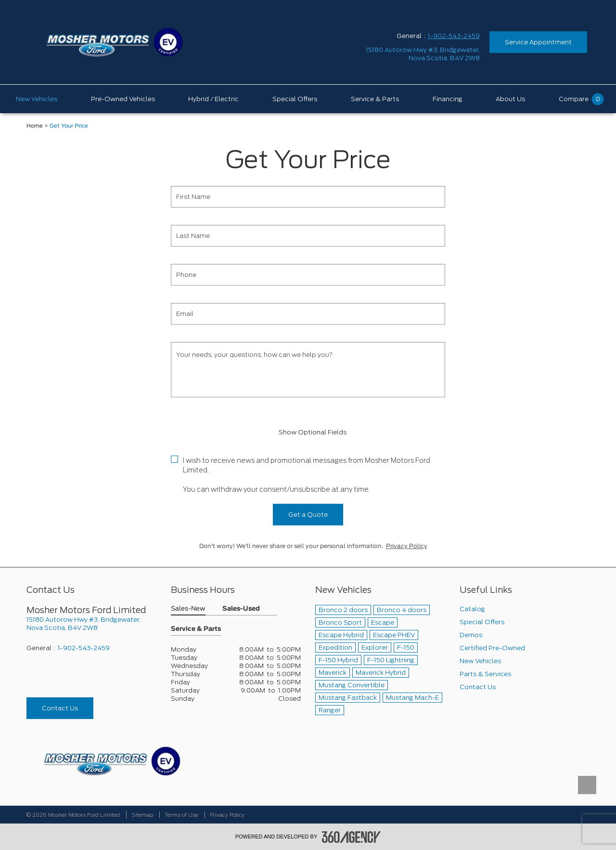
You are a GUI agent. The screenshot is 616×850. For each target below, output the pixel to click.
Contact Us (60, 708)
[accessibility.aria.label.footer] (351, 837)
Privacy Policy (407, 546)
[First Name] (308, 197)
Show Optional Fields (308, 432)
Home (35, 126)
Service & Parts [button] (196, 629)
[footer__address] (91, 624)
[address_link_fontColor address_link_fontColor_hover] (423, 54)
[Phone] (308, 275)
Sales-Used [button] (241, 609)
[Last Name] (308, 236)
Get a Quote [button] (308, 515)
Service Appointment (538, 42)
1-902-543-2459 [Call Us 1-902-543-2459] (454, 36)
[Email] (308, 314)
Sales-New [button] (188, 609)
